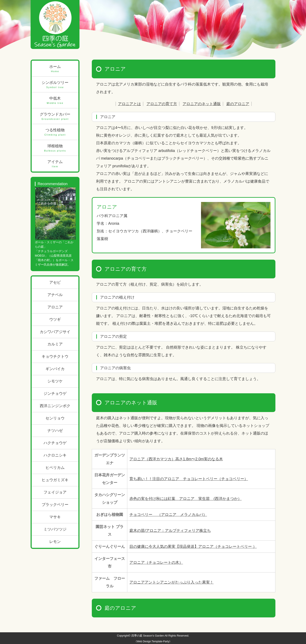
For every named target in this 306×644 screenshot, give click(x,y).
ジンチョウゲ (55, 394)
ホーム (55, 69)
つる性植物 (55, 132)
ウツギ (55, 319)
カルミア (55, 344)
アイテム (55, 164)
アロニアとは (129, 104)
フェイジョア (55, 492)
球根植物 (55, 148)
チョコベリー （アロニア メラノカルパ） (168, 515)
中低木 (55, 101)
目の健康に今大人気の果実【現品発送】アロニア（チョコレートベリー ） (193, 547)
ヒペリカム (55, 468)
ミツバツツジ (55, 529)
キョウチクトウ (55, 356)
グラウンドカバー (55, 117)
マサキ (55, 517)
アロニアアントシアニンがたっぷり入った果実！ (171, 582)
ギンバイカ (55, 369)
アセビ (55, 282)
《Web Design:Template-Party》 (153, 641)
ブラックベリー (55, 505)
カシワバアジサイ (55, 332)
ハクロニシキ (55, 455)
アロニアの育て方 (162, 104)
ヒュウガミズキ (55, 480)
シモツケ (55, 381)
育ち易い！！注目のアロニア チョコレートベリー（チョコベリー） (189, 479)
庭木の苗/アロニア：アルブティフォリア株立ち (170, 531)
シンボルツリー (55, 85)
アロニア (55, 307)
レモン (55, 542)
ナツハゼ (55, 431)
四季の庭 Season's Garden (148, 636)
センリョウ (55, 418)
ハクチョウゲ (55, 443)
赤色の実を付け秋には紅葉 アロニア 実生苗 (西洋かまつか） (186, 499)
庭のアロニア (238, 104)
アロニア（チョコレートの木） (156, 562)
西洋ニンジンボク (55, 406)
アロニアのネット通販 (202, 104)
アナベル (55, 295)
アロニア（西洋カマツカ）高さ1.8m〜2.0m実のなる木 (176, 459)
